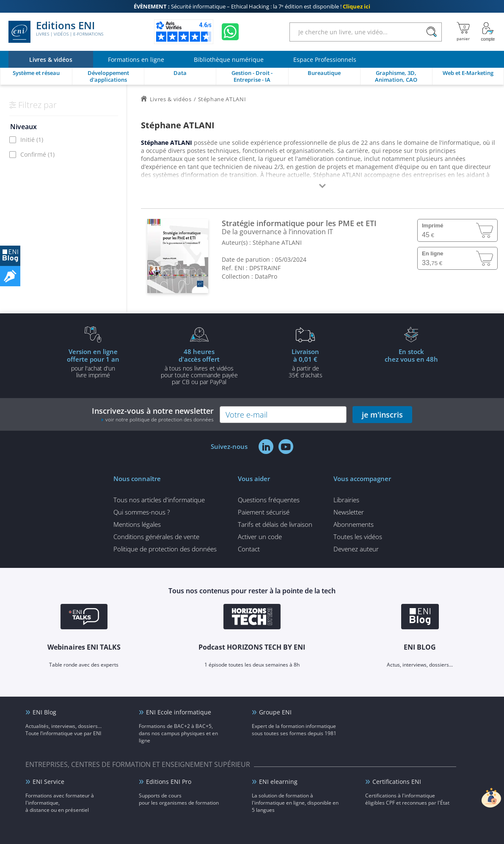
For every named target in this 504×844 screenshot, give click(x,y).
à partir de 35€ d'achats (306, 363)
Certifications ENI (397, 782)
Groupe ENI (275, 712)
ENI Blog (44, 712)
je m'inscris (382, 415)
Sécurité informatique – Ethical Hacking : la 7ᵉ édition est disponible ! (252, 6)
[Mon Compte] (488, 32)
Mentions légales (137, 524)
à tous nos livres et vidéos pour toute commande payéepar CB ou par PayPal (199, 366)
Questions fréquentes (269, 500)
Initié (32, 140)
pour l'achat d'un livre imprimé (93, 363)
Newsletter (349, 512)
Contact (249, 549)
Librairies (346, 500)
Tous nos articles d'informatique (159, 500)
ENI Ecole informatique (179, 712)
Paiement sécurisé (264, 512)
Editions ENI (56, 32)
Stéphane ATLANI (277, 242)
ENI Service (48, 782)
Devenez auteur (356, 549)
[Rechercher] (431, 32)
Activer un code (260, 537)
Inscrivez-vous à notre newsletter (153, 414)
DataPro (266, 276)
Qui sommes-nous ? (142, 512)
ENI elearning (278, 782)
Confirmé (37, 154)
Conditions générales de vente (156, 537)
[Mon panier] (463, 32)
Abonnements (354, 524)
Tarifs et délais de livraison (275, 524)
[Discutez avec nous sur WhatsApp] (230, 32)
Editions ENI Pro (169, 782)
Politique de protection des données (165, 549)
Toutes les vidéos (358, 537)
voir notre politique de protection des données (160, 419)
